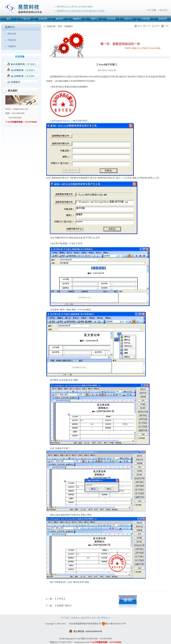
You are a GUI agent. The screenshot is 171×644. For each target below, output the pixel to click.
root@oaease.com (20, 109)
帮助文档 (12, 34)
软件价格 (111, 19)
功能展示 (12, 46)
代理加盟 (145, 19)
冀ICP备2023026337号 (114, 624)
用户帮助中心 (104, 618)
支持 (93, 618)
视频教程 (77, 19)
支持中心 (128, 19)
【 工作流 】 (60, 599)
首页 (9, 19)
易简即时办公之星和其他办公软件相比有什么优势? (81, 11)
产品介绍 (26, 19)
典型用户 (60, 19)
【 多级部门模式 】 (63, 606)
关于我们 (65, 618)
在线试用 (43, 19)
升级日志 (12, 40)
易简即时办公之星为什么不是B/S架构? (75, 7)
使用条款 (75, 618)
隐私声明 (85, 618)
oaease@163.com (73, 639)
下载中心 (94, 19)
